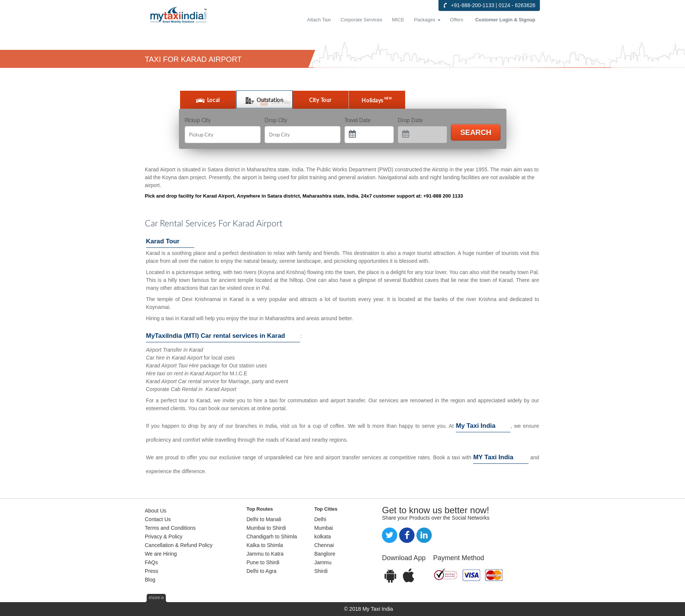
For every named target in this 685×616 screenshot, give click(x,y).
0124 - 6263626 (517, 5)
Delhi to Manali (264, 519)
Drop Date (410, 120)
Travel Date (357, 120)
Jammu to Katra (265, 554)
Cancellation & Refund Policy (179, 545)
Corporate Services (361, 20)
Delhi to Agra (261, 571)
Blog (150, 580)
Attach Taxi (319, 20)
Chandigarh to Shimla (272, 537)
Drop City (276, 120)
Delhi (320, 519)
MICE (398, 20)
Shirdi (321, 571)
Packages (424, 20)
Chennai (324, 545)
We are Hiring (161, 554)
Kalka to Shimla (265, 545)
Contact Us (158, 519)
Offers (457, 20)
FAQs (151, 562)
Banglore (325, 554)
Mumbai (324, 528)
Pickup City (198, 120)
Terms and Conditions (170, 528)
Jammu (323, 562)
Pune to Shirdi (263, 562)
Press (152, 571)
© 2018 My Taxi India (369, 609)
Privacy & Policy (164, 537)
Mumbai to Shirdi (266, 528)
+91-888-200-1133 (473, 5)
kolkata (323, 537)
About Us (156, 511)
